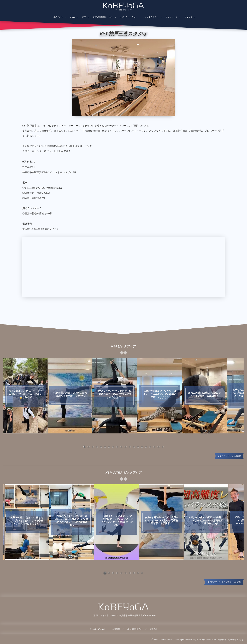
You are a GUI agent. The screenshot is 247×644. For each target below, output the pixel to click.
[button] (84, 447)
